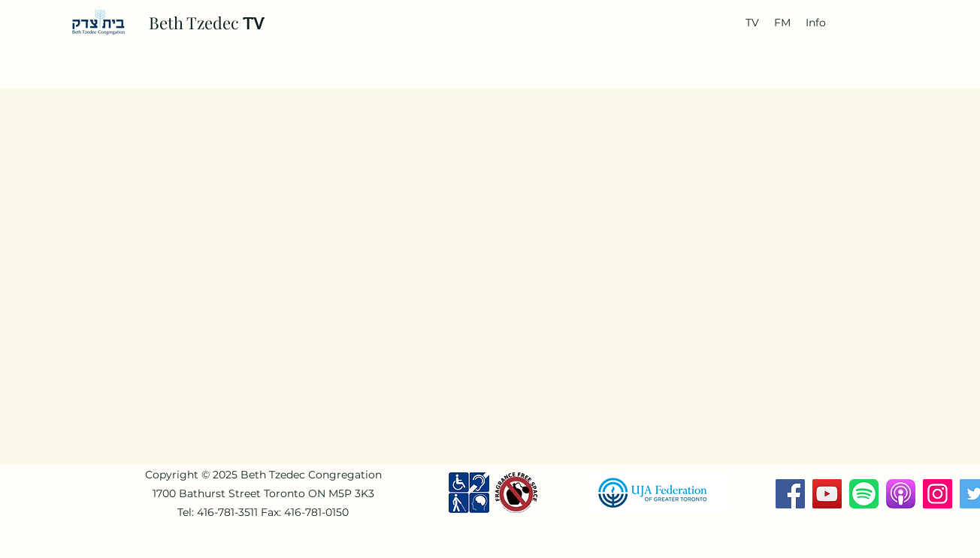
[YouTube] (827, 494)
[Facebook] (790, 494)
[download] (901, 494)
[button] (752, 23)
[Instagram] (938, 494)
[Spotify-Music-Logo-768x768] (864, 494)
